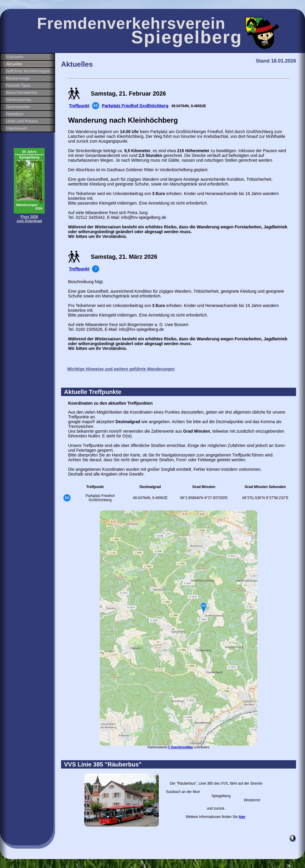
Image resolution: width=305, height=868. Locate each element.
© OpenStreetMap (180, 747)
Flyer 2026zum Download (29, 219)
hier (242, 817)
